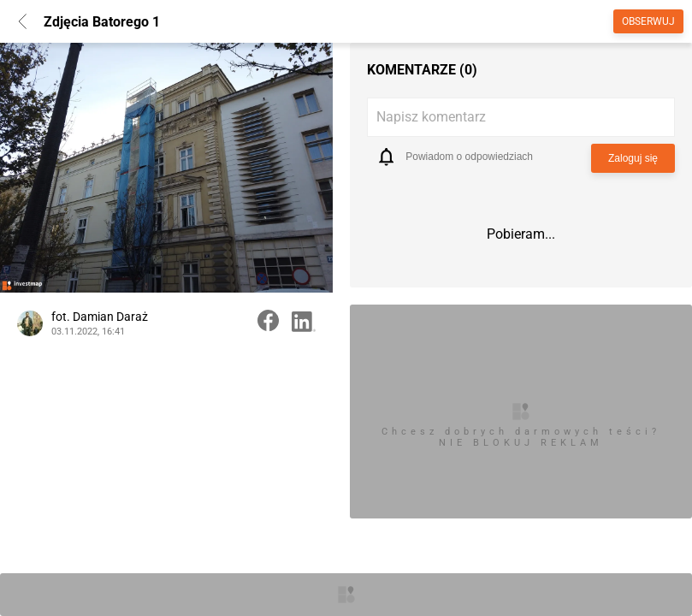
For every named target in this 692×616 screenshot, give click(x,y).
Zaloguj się (633, 158)
